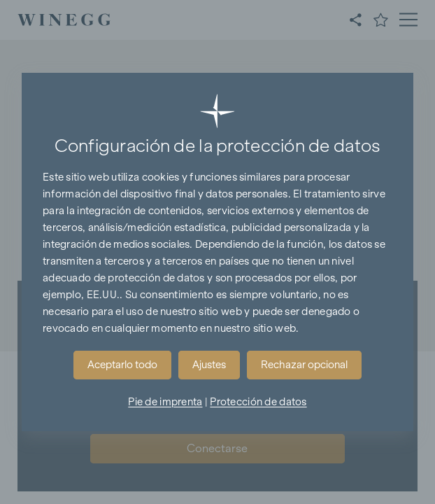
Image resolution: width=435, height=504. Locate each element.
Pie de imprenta (165, 402)
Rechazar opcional (304, 365)
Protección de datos (258, 402)
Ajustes (209, 365)
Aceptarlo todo (122, 365)
